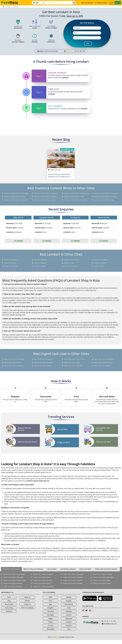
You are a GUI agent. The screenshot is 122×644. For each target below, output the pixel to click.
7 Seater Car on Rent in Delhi (41, 581)
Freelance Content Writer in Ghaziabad (15, 200)
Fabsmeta (55, 641)
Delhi (37, 3)
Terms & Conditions (27, 612)
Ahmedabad (51, 633)
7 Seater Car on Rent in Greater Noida (14, 584)
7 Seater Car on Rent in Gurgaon (42, 584)
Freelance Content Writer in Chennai (15, 197)
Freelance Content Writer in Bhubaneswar (76, 193)
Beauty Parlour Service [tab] (33, 573)
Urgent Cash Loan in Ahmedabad (14, 359)
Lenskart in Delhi (69, 263)
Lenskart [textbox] (77, 28)
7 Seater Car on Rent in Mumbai (72, 587)
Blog (9, 605)
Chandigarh (50, 619)
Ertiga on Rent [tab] (85, 573)
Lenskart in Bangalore (40, 260)
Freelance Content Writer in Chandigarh (106, 193)
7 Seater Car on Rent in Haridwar (72, 584)
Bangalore (50, 612)
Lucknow (69, 619)
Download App (101, 3)
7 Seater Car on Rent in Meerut (42, 587)
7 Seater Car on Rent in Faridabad (73, 581)
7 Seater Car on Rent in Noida (101, 587)
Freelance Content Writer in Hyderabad (75, 200)
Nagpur (51, 622)
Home (9, 601)
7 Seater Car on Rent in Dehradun (13, 581)
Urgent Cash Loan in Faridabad (103, 362)
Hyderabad (69, 622)
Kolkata (50, 626)
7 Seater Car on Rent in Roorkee (12, 591)
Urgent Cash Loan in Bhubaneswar (74, 359)
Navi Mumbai (69, 608)
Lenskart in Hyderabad (70, 266)
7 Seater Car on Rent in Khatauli (12, 587)
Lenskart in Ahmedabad (11, 260)
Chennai (51, 629)
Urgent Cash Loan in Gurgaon (43, 366)
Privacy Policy (9, 612)
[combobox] (87, 28)
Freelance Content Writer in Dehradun (45, 197)
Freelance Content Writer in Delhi (74, 197)
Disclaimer (9, 615)
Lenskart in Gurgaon (40, 266)
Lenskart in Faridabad (100, 263)
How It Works (9, 608)
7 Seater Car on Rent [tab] (11, 573)
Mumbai (69, 601)
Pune (50, 605)
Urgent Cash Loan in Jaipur (102, 366)
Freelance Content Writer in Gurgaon (45, 200)
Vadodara (69, 626)
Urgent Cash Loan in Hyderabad (73, 366)
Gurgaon (69, 605)
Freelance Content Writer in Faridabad (105, 197)
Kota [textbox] (75, 33)
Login (111, 3)
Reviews (27, 605)
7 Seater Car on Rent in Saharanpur (43, 591)
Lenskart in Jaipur (99, 266)
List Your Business (87, 3)
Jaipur (51, 608)
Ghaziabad (51, 615)
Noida (69, 612)
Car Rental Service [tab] (68, 573)
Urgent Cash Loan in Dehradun (43, 362)
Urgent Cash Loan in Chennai (13, 362)
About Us (27, 601)
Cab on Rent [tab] (52, 573)
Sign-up (118, 3)
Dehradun (69, 629)
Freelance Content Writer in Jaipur (104, 200)
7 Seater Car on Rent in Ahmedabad (13, 578)
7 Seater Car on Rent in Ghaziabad (103, 581)
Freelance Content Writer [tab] (106, 573)
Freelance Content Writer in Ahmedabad (16, 193)
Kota (9, 7)
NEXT (88, 43)
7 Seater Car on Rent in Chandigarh (73, 578)
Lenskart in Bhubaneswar (71, 260)
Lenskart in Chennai (10, 263)
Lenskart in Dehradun (40, 263)
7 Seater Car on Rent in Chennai (102, 578)
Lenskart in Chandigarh (100, 260)
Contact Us (27, 608)
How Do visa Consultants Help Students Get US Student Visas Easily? (59, 176)
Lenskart (17, 7)
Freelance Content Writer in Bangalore (45, 193)
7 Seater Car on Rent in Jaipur (101, 584)
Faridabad (69, 615)
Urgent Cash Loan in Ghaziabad (13, 366)
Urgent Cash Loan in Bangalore (43, 359)
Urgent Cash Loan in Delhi (72, 362)
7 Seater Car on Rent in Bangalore (43, 578)
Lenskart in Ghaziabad (10, 266)
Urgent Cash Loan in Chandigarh (103, 359)
